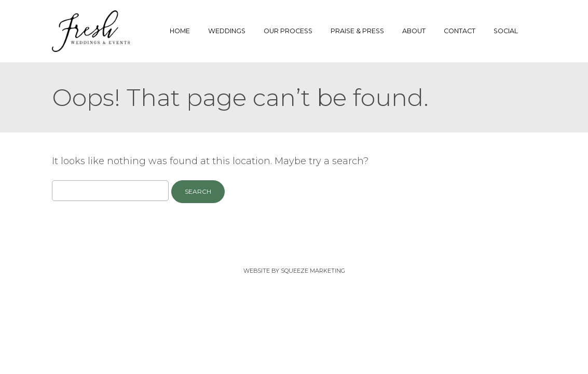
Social (506, 31)
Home (180, 31)
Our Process (288, 31)
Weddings (227, 31)
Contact (460, 31)
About (414, 31)
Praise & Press (357, 31)
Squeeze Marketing (313, 271)
